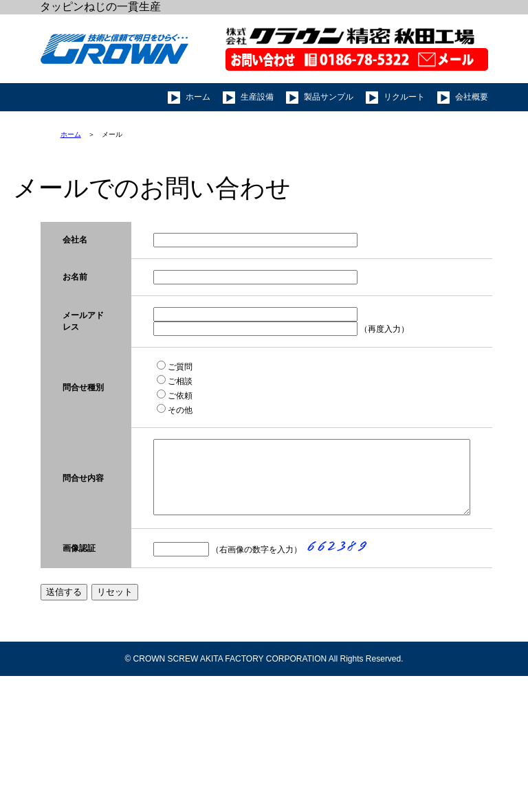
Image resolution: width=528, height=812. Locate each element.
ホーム (71, 134)
